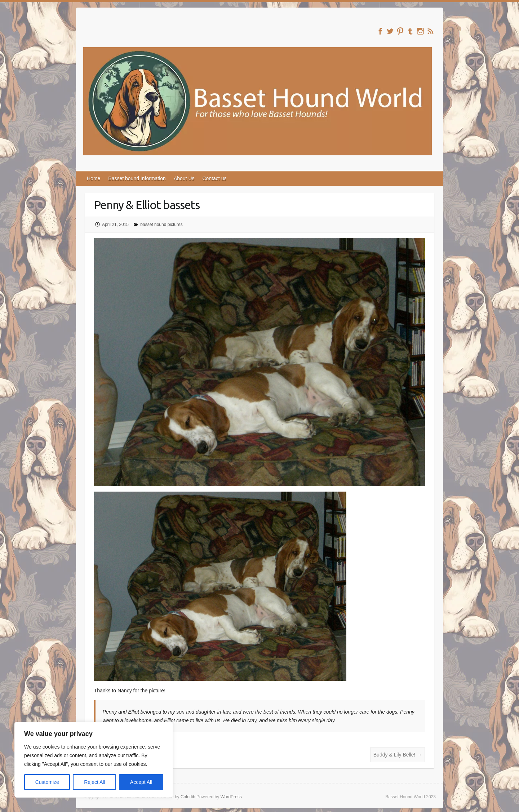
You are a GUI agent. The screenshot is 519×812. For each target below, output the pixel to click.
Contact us (215, 178)
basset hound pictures (161, 225)
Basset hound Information (137, 178)
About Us (184, 178)
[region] (94, 760)
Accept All (141, 782)
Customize (47, 782)
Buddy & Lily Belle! (398, 755)
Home (94, 178)
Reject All (94, 782)
